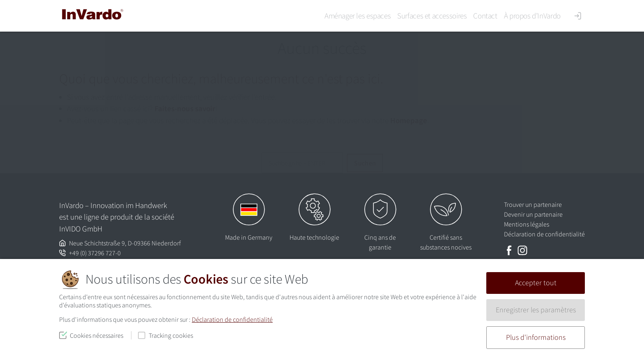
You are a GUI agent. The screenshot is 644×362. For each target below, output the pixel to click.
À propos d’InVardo (532, 16)
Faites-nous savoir (185, 108)
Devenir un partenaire (533, 214)
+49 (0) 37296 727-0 (95, 253)
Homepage (409, 120)
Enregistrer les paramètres (536, 310)
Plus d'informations (536, 337)
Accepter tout (536, 283)
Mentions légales (527, 224)
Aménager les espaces (358, 16)
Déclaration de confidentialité (232, 319)
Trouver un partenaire (533, 204)
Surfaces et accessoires (432, 16)
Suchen (365, 163)
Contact (485, 16)
